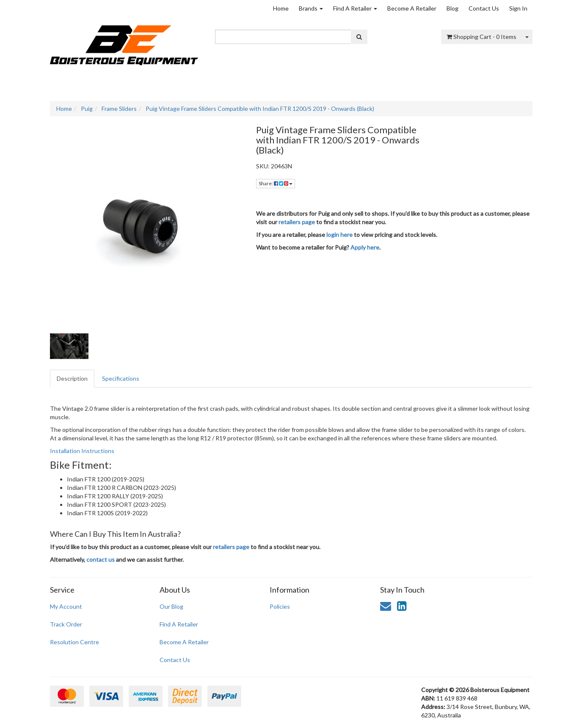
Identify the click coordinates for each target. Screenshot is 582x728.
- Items (481, 37)
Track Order (66, 624)
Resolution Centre (74, 642)
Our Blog (171, 606)
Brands (311, 8)
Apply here (365, 247)
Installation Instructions (82, 451)
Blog (452, 8)
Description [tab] (72, 378)
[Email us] (386, 606)
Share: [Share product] (276, 183)
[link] (402, 606)
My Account (66, 606)
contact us (101, 559)
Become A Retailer (412, 8)
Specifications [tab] (121, 378)
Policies (280, 606)
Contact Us (484, 8)
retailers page (297, 222)
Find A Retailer (355, 8)
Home (281, 8)
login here (339, 235)
